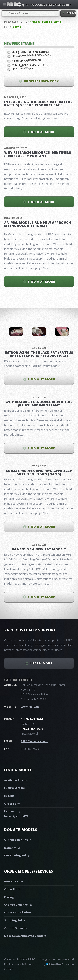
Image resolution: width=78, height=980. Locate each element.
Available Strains (16, 780)
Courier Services (15, 928)
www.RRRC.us (30, 707)
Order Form (12, 804)
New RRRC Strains (19, 43)
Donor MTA (12, 848)
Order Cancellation (17, 912)
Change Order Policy (18, 905)
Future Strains (14, 788)
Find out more (41, 132)
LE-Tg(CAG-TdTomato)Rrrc (30, 52)
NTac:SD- (26, 61)
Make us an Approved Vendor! (25, 936)
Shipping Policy (15, 920)
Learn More (41, 663)
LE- (31, 56)
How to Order (14, 881)
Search (71, 13)
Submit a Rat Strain (18, 840)
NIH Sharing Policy (17, 855)
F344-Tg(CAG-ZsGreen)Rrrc (30, 65)
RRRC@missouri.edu (35, 741)
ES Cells (9, 796)
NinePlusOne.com (61, 964)
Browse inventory (41, 81)
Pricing (9, 897)
